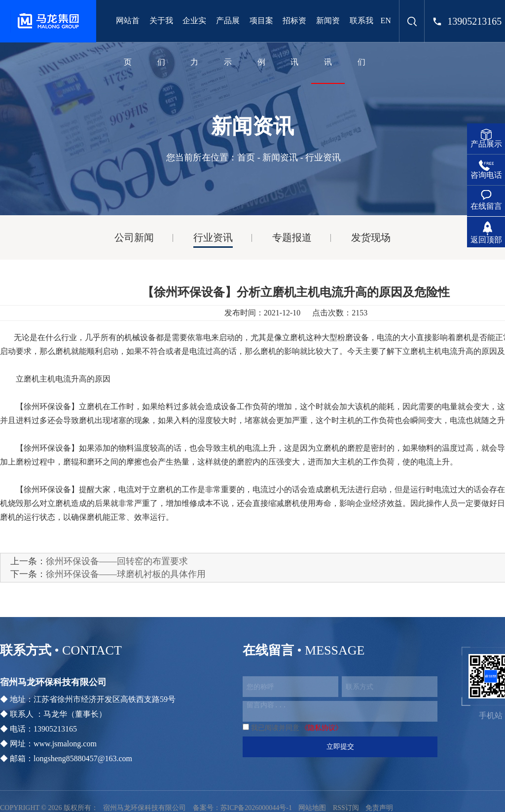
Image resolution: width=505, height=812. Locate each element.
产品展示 (228, 41)
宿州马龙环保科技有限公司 (144, 808)
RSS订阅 (346, 808)
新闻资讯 (328, 41)
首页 (246, 157)
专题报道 (292, 237)
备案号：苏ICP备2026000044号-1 (242, 808)
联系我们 (361, 41)
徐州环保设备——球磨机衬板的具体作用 (126, 574)
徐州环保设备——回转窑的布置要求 (117, 561)
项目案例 (261, 41)
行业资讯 (213, 237)
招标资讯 (294, 41)
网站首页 (128, 41)
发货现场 (371, 237)
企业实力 (194, 41)
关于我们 (161, 41)
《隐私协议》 (322, 728)
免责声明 (379, 808)
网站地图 (312, 808)
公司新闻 (134, 237)
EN (386, 20)
